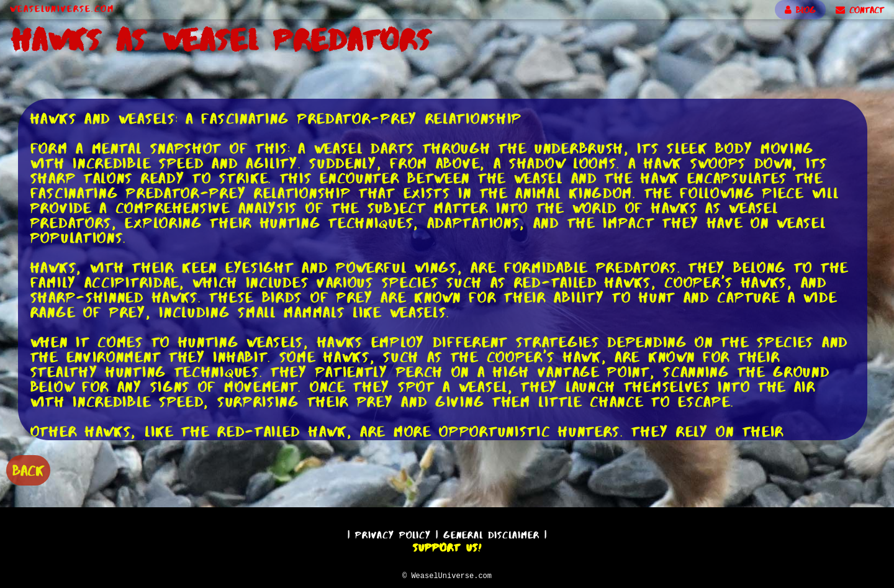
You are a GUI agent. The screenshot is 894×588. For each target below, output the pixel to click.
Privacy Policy (393, 533)
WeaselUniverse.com (62, 9)
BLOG (800, 10)
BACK (28, 469)
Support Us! (447, 546)
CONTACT (860, 10)
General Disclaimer (491, 533)
